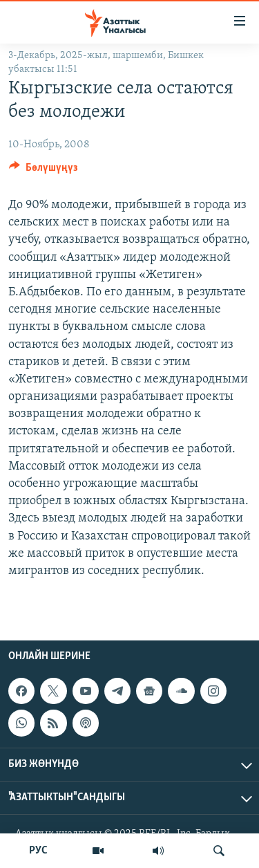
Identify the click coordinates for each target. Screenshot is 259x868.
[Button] (44, 171)
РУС (38, 851)
